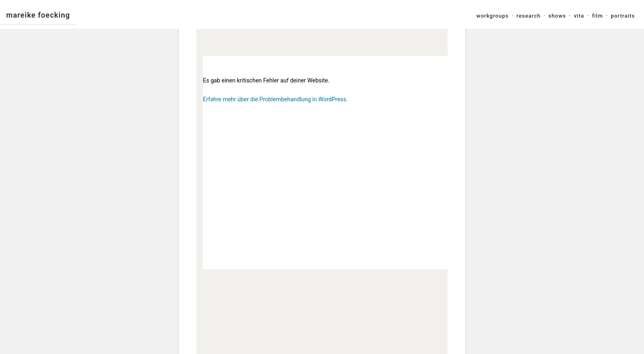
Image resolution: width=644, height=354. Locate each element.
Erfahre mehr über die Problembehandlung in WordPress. (275, 99)
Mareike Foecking (38, 15)
